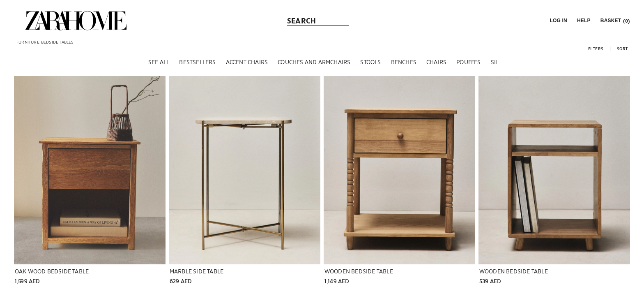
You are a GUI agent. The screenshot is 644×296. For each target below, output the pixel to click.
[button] (558, 21)
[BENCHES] (404, 65)
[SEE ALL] (159, 65)
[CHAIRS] (436, 65)
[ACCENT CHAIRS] (247, 65)
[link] (76, 21)
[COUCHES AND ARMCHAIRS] (314, 65)
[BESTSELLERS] (197, 65)
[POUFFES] (468, 65)
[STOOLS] (370, 65)
